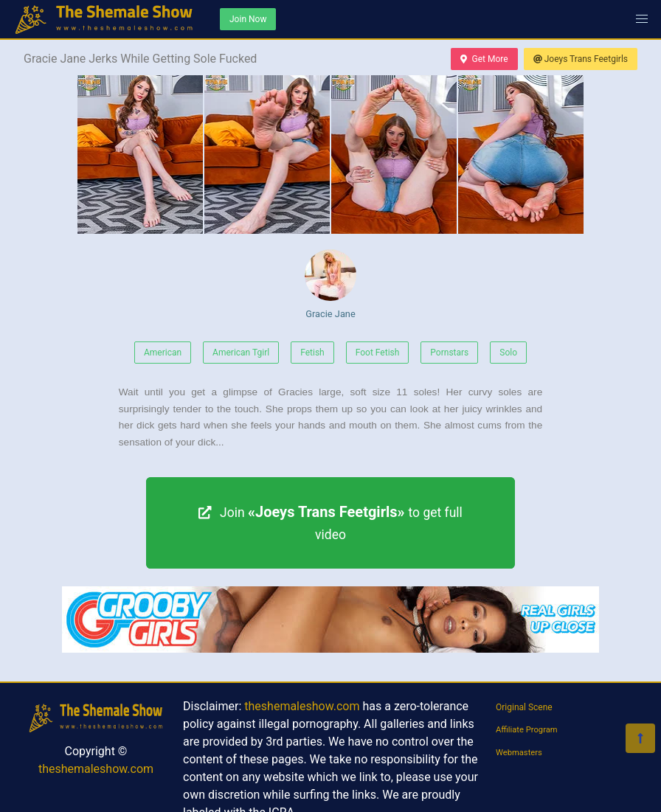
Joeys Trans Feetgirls (581, 59)
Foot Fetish (378, 353)
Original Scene (524, 707)
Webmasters (519, 753)
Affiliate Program (527, 730)
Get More (484, 59)
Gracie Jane (330, 284)
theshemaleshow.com (96, 769)
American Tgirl (241, 353)
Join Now (248, 19)
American (163, 353)
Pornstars (449, 353)
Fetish (312, 353)
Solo (508, 353)
